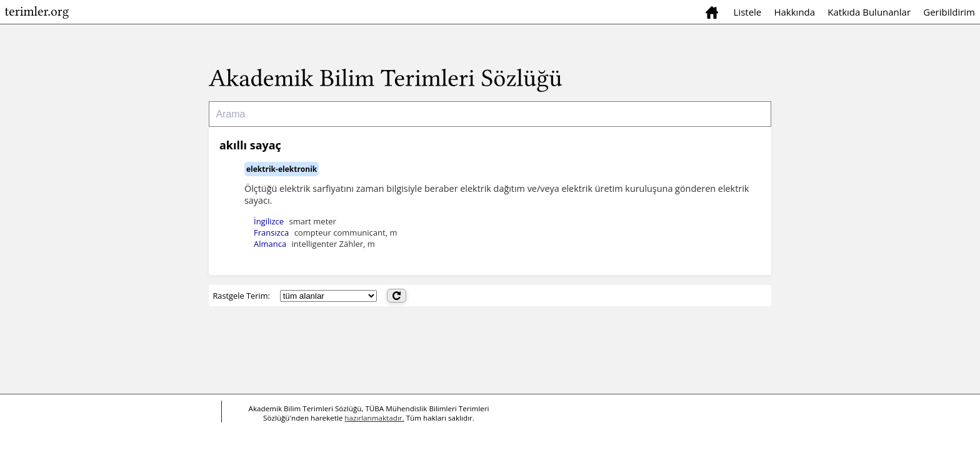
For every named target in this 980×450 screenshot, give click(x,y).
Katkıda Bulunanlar (869, 12)
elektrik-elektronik (282, 169)
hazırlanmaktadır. (374, 418)
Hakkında (794, 12)
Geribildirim (949, 12)
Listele (748, 12)
